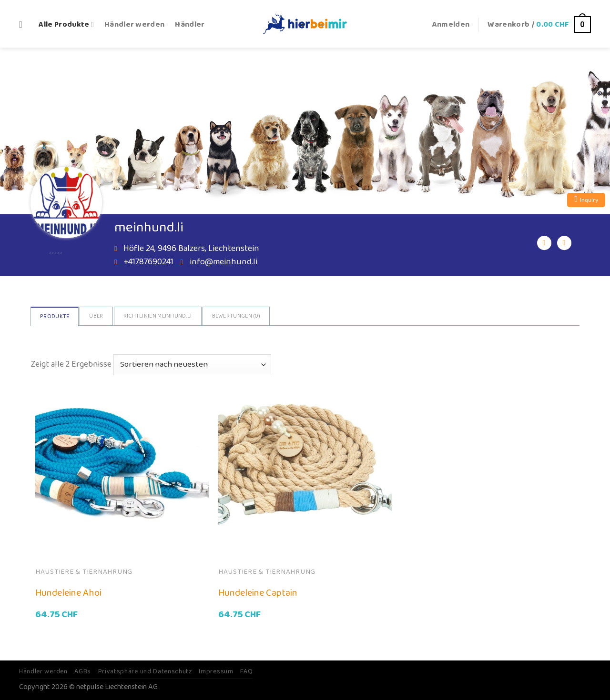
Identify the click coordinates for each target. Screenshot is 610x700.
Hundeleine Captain (258, 593)
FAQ (246, 671)
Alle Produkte (66, 25)
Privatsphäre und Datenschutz (145, 671)
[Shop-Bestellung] (192, 365)
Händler (190, 25)
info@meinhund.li (224, 262)
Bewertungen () (236, 316)
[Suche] (24, 25)
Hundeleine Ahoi (68, 593)
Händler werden (135, 25)
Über (96, 316)
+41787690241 (148, 262)
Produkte (55, 316)
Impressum (216, 671)
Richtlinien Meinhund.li (158, 316)
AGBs (83, 671)
